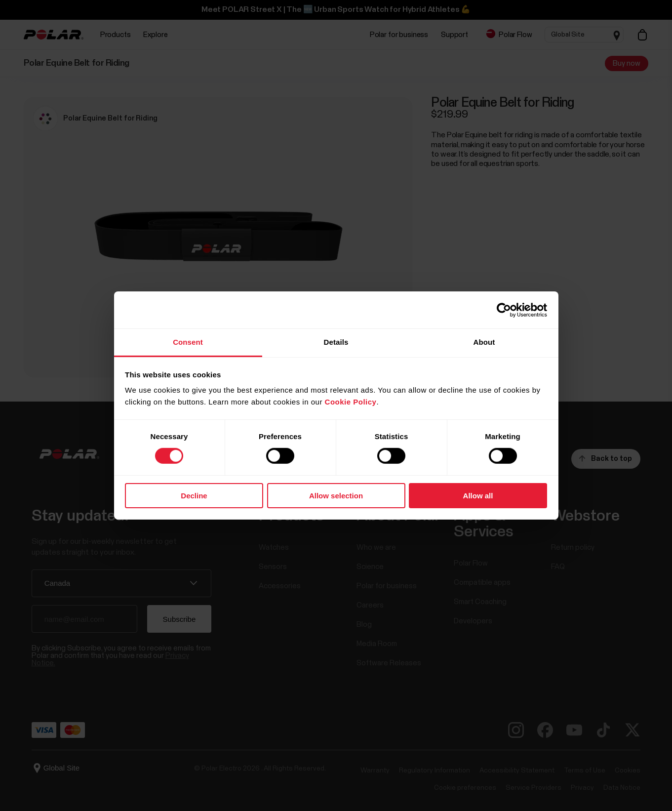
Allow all (478, 496)
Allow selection (336, 496)
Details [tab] (336, 342)
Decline (194, 496)
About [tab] (484, 342)
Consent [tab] (188, 342)
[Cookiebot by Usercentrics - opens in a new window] (504, 310)
